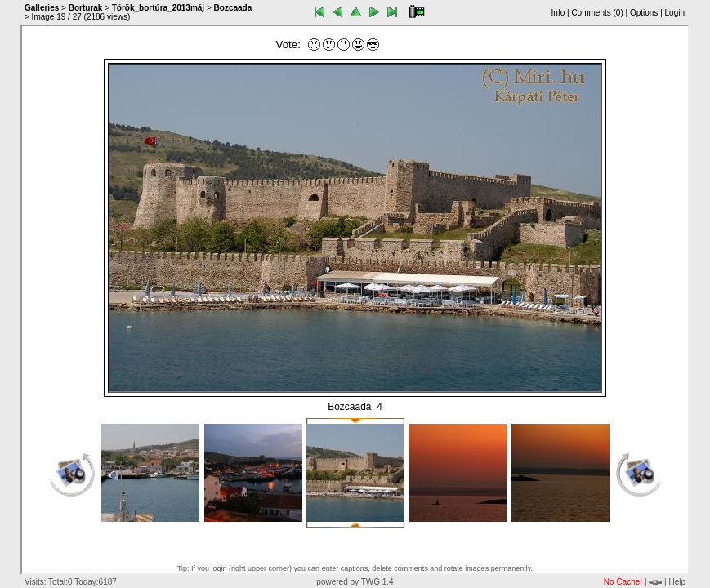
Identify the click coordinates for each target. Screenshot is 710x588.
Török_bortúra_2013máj (158, 8)
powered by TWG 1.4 (355, 582)
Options (644, 13)
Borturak (86, 8)
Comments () (597, 13)
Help (677, 582)
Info (558, 13)
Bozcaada (233, 8)
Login (675, 13)
